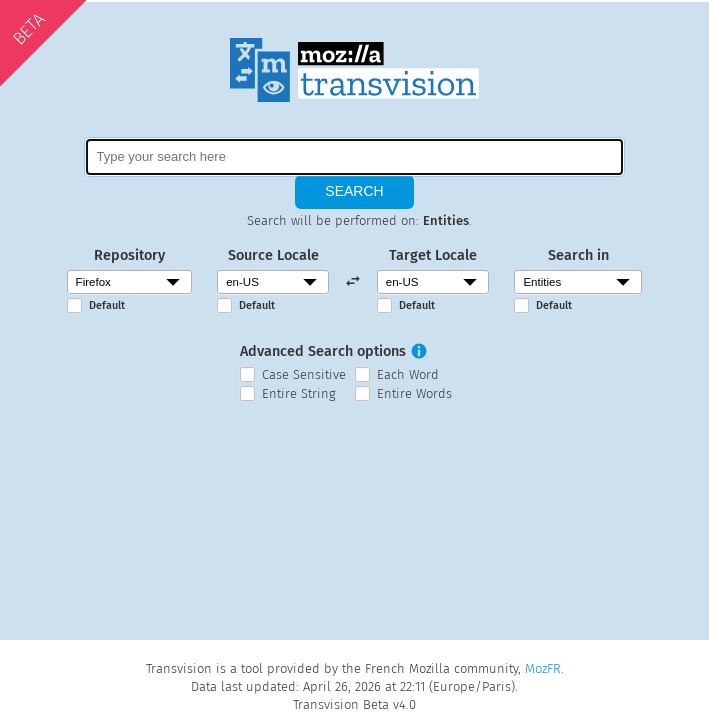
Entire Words (414, 393)
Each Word (408, 374)
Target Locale (433, 255)
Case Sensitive (304, 374)
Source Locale (273, 255)
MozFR (543, 668)
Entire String (299, 393)
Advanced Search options (323, 351)
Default (107, 305)
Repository (129, 255)
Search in (578, 255)
